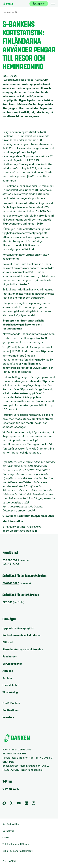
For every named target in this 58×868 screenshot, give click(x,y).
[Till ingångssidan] (8, 4)
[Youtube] (19, 804)
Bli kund (8, 642)
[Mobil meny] (53, 4)
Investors (8, 717)
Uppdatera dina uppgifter (18, 628)
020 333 (8, 602)
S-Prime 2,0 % (11, 789)
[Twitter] (12, 804)
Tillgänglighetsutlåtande (16, 844)
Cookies (7, 838)
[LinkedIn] (26, 804)
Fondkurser (10, 657)
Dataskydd (8, 831)
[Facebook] (4, 804)
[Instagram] (34, 804)
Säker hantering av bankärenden (23, 650)
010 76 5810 (10, 560)
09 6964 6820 (11, 583)
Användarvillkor (11, 824)
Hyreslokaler (11, 685)
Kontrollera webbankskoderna (21, 635)
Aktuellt (12, 13)
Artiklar (7, 678)
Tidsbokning (10, 692)
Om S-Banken (11, 703)
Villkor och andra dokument (17, 851)
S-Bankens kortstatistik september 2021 (28, 516)
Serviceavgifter (12, 664)
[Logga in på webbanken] (39, 4)
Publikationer (11, 710)
